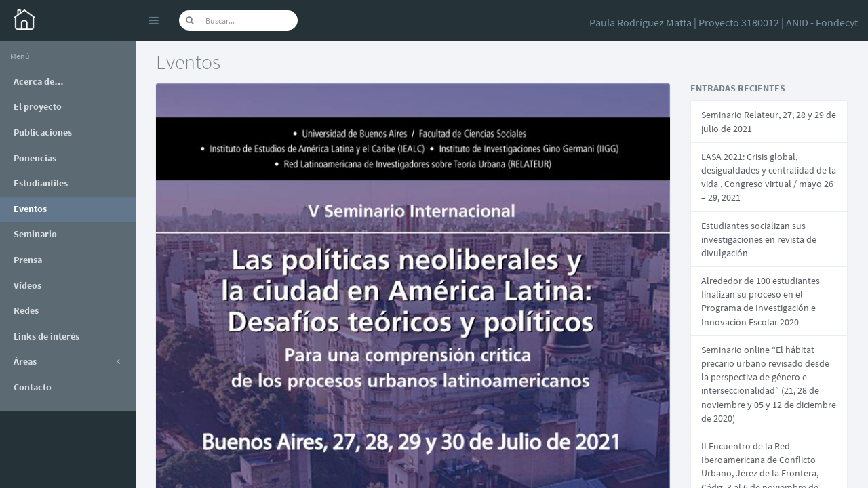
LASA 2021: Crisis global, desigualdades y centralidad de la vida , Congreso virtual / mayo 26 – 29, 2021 (769, 175)
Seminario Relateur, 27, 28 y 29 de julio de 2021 (769, 121)
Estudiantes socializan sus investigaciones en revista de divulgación (759, 236)
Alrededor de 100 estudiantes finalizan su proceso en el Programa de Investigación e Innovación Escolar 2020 (761, 297)
